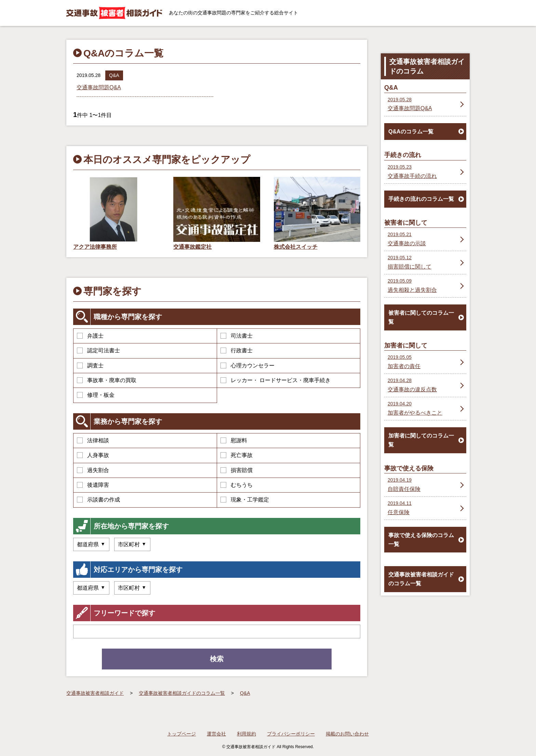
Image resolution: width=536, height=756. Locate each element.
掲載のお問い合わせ (347, 734)
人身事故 (93, 455)
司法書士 (237, 336)
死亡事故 (237, 455)
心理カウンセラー (247, 366)
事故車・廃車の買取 (107, 380)
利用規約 (246, 734)
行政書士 (237, 350)
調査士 (90, 366)
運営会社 (216, 734)
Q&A (114, 75)
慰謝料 (234, 440)
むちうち (237, 485)
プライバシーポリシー (291, 734)
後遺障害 (93, 485)
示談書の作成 (98, 500)
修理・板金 (96, 395)
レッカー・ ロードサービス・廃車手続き (276, 380)
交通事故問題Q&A (99, 87)
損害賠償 (237, 470)
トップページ (182, 734)
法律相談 (93, 440)
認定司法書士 (98, 350)
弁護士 (90, 336)
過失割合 (93, 470)
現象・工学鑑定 (245, 500)
